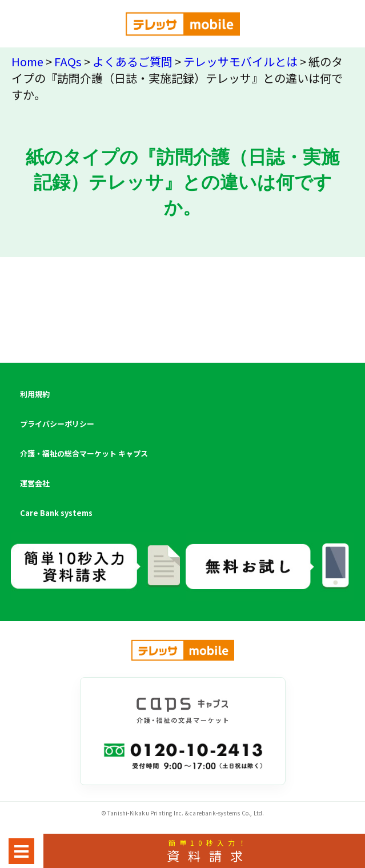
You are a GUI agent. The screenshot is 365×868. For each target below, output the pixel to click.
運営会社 (35, 483)
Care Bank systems (56, 513)
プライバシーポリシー (57, 424)
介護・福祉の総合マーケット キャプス (84, 453)
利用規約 (35, 394)
